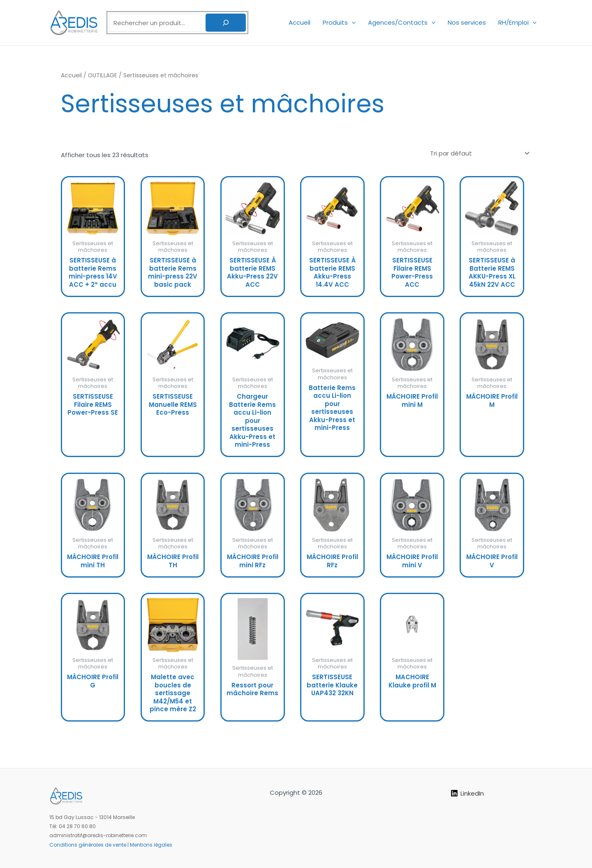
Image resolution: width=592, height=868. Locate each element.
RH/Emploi (517, 22)
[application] (352, 22)
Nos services (467, 22)
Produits (339, 22)
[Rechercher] (226, 23)
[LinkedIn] (467, 793)
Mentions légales (151, 845)
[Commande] (479, 153)
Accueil (299, 22)
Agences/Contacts (402, 22)
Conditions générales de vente (88, 845)
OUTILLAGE (103, 75)
